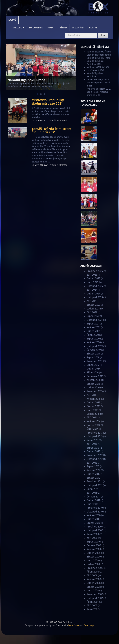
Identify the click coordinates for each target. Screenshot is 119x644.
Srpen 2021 (93, 324)
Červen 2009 (94, 545)
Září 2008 (92, 576)
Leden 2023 (93, 309)
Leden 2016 (93, 388)
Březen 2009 (94, 557)
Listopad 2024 (95, 286)
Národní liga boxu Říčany (99, 52)
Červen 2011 (94, 497)
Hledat (103, 35)
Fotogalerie (36, 28)
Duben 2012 (93, 474)
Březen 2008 (94, 587)
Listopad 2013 (95, 436)
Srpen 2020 (93, 339)
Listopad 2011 (95, 485)
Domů (12, 20)
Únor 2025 (93, 282)
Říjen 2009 (93, 534)
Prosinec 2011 (95, 481)
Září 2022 (92, 312)
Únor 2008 (93, 591)
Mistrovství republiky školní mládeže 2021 (48, 102)
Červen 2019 (94, 350)
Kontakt (94, 28)
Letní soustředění (95, 70)
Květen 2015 (94, 399)
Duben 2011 (93, 500)
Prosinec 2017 (95, 361)
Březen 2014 (94, 425)
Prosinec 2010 (95, 508)
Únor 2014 (93, 429)
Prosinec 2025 (95, 271)
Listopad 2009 (95, 530)
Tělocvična (78, 28)
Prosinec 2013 (95, 433)
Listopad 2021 (95, 320)
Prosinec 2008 (95, 568)
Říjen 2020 (93, 335)
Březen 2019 (94, 354)
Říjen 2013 (93, 440)
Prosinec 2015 (95, 391)
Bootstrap (89, 625)
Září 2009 (92, 538)
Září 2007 (92, 606)
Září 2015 (92, 395)
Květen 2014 (94, 421)
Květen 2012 (94, 470)
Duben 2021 (93, 331)
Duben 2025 (94, 278)
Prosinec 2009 (95, 527)
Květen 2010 (94, 515)
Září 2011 (92, 493)
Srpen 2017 (93, 365)
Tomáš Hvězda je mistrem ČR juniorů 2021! (51, 131)
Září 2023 (92, 301)
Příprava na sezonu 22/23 (99, 89)
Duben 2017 (93, 369)
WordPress (74, 625)
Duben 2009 (94, 553)
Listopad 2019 (95, 346)
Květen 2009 (94, 549)
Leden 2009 (93, 564)
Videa (50, 28)
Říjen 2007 (93, 602)
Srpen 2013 (93, 448)
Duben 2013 (93, 451)
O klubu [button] (19, 28)
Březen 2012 (93, 478)
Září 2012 (92, 463)
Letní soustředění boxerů (99, 55)
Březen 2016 (94, 384)
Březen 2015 (94, 406)
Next (72, 66)
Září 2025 (92, 275)
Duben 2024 (94, 294)
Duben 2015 (93, 403)
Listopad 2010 (95, 512)
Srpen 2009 (93, 542)
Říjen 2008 (93, 572)
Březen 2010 (94, 523)
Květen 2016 (94, 380)
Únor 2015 (93, 410)
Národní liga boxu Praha (99, 58)
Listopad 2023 (95, 297)
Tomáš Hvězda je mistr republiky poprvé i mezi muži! (98, 83)
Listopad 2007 (95, 598)
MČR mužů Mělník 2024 (98, 67)
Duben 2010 (93, 519)
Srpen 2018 (93, 358)
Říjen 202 (92, 609)
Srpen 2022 (93, 316)
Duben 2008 (94, 583)
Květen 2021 (94, 327)
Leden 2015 (93, 414)
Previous (10, 66)
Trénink (63, 28)
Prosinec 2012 (95, 455)
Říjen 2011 (92, 489)
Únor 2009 (93, 561)
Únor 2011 (92, 504)
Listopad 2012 (95, 459)
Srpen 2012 (93, 466)
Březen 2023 (94, 305)
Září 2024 (92, 290)
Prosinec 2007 (95, 594)
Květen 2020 (94, 342)
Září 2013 (92, 444)
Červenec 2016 (95, 376)
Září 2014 (92, 418)
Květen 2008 (94, 579)
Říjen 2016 (93, 373)
